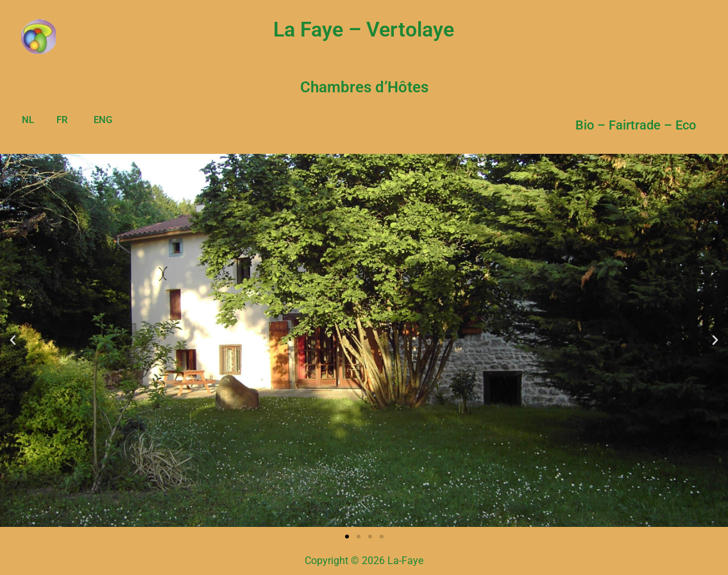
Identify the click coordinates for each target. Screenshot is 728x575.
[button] (13, 340)
